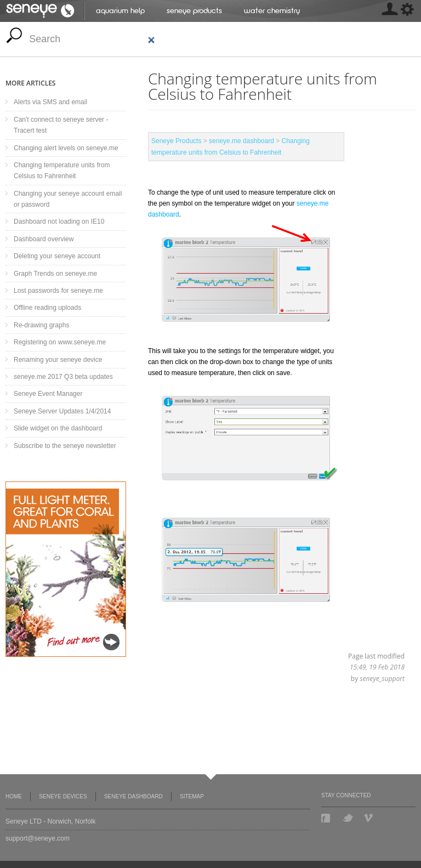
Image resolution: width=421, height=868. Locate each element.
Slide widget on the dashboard (58, 428)
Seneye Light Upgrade (66, 569)
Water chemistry (272, 10)
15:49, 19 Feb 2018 (377, 667)
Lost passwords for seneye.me (58, 291)
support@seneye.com (38, 838)
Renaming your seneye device (58, 360)
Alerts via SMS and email (50, 102)
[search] (93, 39)
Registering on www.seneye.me (60, 342)
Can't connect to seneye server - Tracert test (61, 125)
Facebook (327, 818)
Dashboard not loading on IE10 (59, 222)
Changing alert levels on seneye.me (66, 148)
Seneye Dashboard (133, 796)
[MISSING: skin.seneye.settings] (389, 11)
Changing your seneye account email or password (68, 199)
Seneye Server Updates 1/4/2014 (62, 411)
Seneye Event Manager (48, 394)
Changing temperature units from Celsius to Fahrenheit (62, 171)
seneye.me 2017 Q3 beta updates (63, 377)
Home (14, 796)
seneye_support (382, 679)
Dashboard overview (44, 239)
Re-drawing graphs (41, 325)
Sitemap (192, 796)
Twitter (348, 818)
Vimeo (369, 818)
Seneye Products (194, 10)
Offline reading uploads (47, 308)
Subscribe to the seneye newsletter (65, 446)
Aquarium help (120, 10)
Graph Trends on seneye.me (55, 274)
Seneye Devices (63, 796)
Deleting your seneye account (57, 256)
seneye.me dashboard (241, 141)
